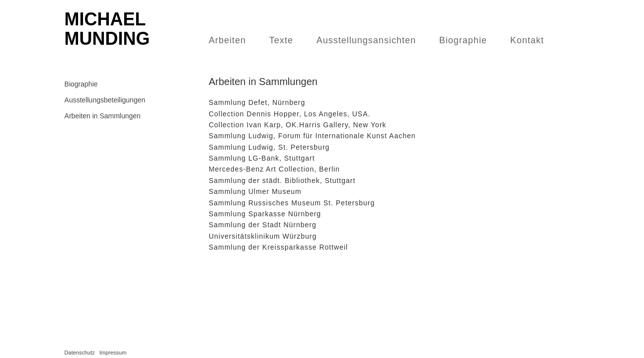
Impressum (113, 353)
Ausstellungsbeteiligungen (105, 100)
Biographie (463, 40)
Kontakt (527, 40)
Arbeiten (227, 40)
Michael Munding (107, 29)
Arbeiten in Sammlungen (103, 116)
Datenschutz (80, 353)
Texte (281, 40)
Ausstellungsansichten (366, 40)
